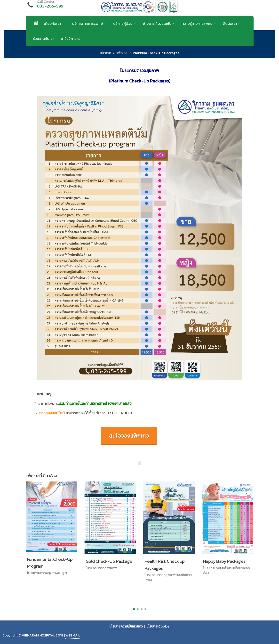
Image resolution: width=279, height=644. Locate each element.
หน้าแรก (105, 53)
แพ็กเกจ (122, 53)
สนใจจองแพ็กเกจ (129, 436)
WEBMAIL (73, 635)
